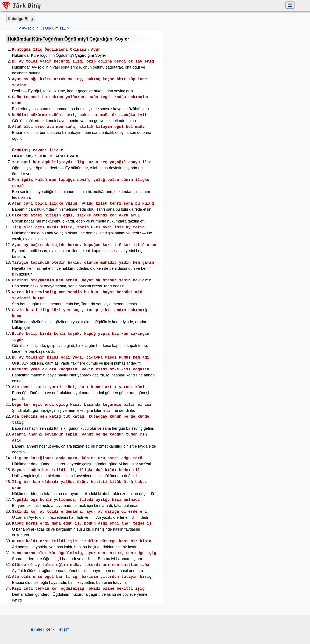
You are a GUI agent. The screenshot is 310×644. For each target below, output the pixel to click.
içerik (50, 629)
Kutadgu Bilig (20, 19)
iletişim (63, 629)
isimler (37, 629)
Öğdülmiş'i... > (57, 28)
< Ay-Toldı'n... (30, 28)
